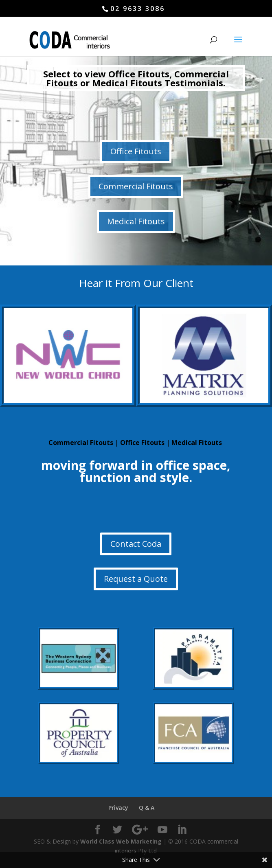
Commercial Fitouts (136, 186)
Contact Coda (136, 544)
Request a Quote (136, 579)
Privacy (118, 808)
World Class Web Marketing (121, 841)
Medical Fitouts (136, 221)
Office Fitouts (136, 151)
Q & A (147, 808)
